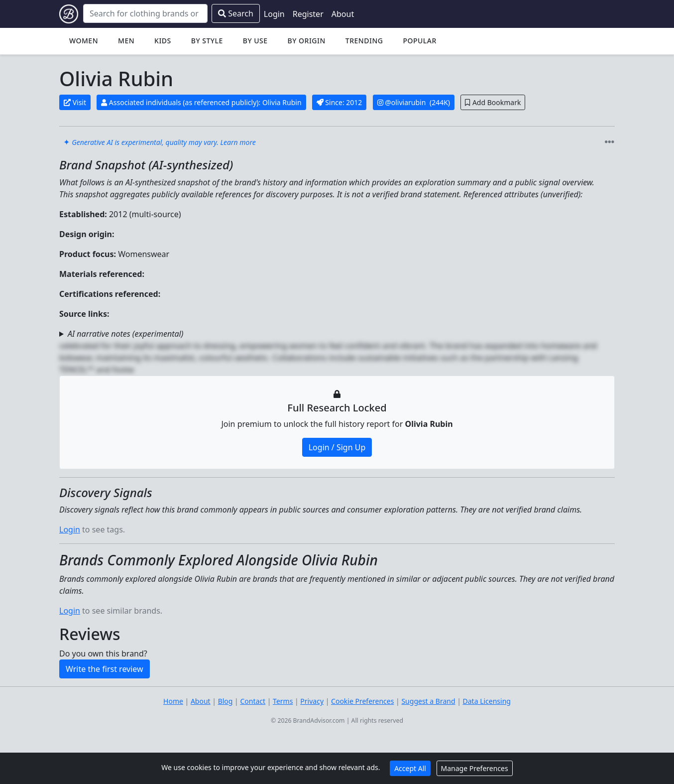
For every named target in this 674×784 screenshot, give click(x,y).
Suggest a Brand (428, 701)
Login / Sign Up (337, 447)
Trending (364, 41)
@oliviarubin (406, 102)
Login (274, 14)
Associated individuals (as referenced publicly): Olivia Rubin (201, 102)
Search (236, 13)
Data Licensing (487, 701)
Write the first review (105, 669)
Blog (225, 701)
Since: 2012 (339, 102)
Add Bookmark (493, 102)
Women (84, 41)
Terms (283, 701)
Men (126, 41)
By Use (255, 41)
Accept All (410, 768)
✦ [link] (160, 142)
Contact (253, 701)
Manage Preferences (475, 768)
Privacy (312, 701)
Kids (163, 41)
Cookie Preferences (362, 701)
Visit (75, 102)
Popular (419, 41)
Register (308, 14)
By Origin (307, 41)
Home (173, 701)
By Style (207, 41)
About (343, 14)
